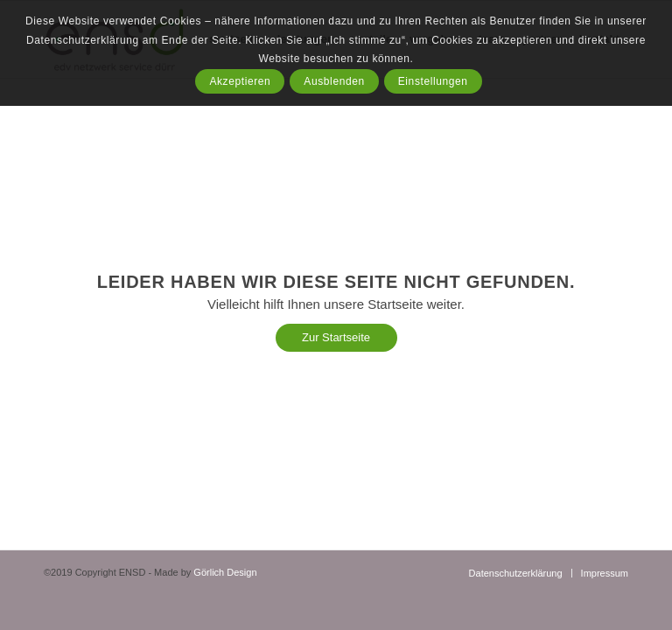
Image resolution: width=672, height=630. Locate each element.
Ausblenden (334, 81)
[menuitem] (516, 573)
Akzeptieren (240, 81)
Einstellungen (433, 81)
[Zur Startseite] (336, 338)
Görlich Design (225, 572)
